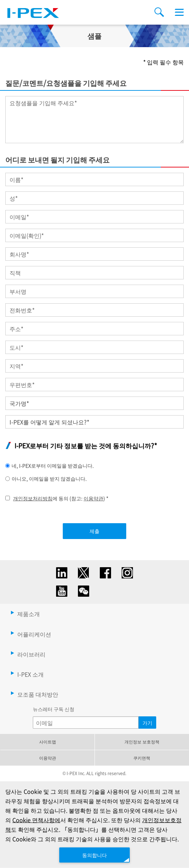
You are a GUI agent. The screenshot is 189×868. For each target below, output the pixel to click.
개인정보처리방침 (33, 498)
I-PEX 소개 (31, 674)
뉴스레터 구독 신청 (54, 709)
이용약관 (93, 498)
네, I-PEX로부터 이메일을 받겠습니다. (53, 465)
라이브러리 (31, 654)
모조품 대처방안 (38, 694)
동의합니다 (94, 855)
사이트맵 (48, 742)
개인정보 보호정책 (142, 742)
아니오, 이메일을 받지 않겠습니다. (49, 479)
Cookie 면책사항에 (36, 820)
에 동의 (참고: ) (61, 498)
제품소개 (29, 614)
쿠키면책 (142, 758)
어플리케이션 (34, 634)
